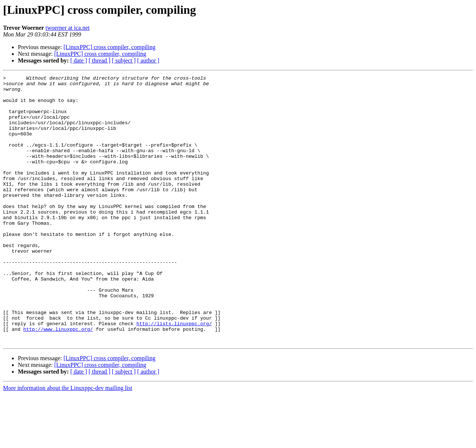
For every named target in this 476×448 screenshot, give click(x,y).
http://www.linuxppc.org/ (58, 380)
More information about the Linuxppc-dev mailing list (67, 441)
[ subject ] (124, 60)
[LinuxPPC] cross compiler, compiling (110, 47)
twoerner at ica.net (67, 28)
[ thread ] (99, 60)
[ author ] (148, 60)
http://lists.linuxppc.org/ (174, 374)
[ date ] (79, 60)
